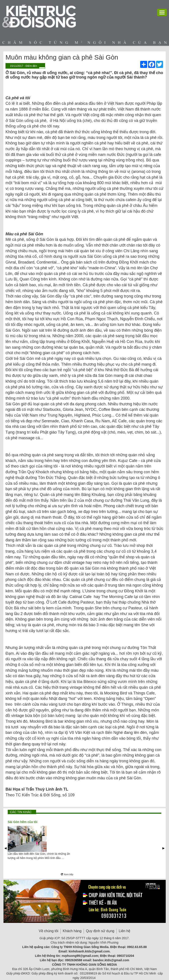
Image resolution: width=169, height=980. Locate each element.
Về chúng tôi (49, 931)
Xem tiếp (67, 874)
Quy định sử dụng (100, 931)
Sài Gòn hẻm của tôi (23, 822)
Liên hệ (124, 931)
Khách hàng (72, 931)
